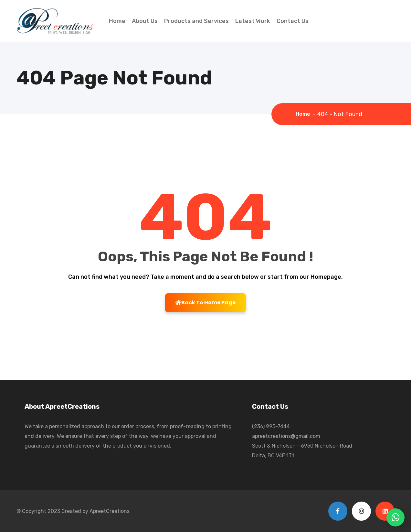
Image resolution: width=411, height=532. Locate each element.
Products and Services (196, 21)
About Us (145, 21)
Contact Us (293, 21)
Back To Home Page (205, 303)
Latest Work (253, 21)
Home (117, 21)
